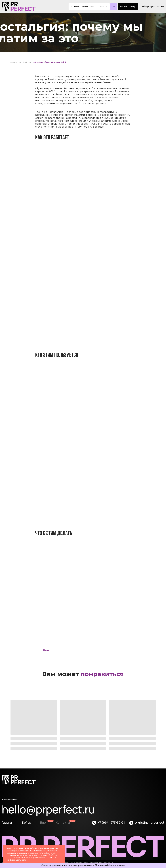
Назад (47, 650)
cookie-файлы (26, 851)
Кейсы (85, 6)
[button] (128, 7)
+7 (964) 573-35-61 (111, 822)
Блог (25, 62)
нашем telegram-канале (112, 865)
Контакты (63, 822)
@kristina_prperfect (149, 822)
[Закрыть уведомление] (63, 847)
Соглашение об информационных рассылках (71, 862)
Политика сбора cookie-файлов (101, 862)
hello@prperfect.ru (152, 6)
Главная (75, 6)
